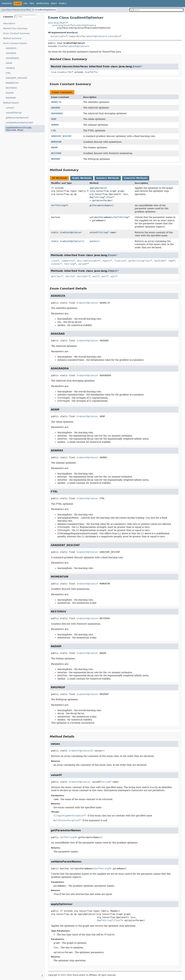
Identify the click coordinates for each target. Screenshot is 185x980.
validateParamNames (101, 217)
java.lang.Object (57, 23)
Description (10, 23)
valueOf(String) (14, 113)
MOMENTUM (12, 83)
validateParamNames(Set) (19, 123)
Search (63, 4)
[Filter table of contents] (25, 17)
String (100, 197)
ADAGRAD (11, 53)
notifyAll (83, 276)
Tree (32, 4)
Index (54, 4)
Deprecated (43, 4)
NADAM (10, 93)
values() (10, 108)
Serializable (58, 36)
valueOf (94, 232)
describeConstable (88, 261)
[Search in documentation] (156, 10)
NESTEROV (11, 88)
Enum (61, 46)
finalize (119, 261)
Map (91, 197)
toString (69, 264)
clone (54, 261)
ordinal (56, 264)
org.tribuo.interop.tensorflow (16, 10)
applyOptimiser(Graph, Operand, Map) (23, 129)
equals (106, 261)
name (171, 261)
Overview (7, 4)
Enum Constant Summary (16, 33)
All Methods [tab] (59, 178)
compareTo (67, 261)
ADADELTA (11, 48)
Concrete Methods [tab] (136, 178)
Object (113, 271)
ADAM (9, 63)
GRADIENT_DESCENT (17, 78)
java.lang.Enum (61, 25)
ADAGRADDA (12, 58)
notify (69, 276)
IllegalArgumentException (69, 816)
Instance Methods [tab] (108, 178)
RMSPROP (11, 98)
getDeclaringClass (139, 261)
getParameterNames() (17, 118)
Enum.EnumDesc (59, 72)
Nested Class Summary (15, 28)
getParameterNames (100, 205)
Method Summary (12, 38)
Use (25, 4)
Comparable (75, 36)
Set (53, 205)
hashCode (159, 261)
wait (95, 276)
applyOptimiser (98, 188)
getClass (56, 276)
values (93, 241)
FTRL (8, 73)
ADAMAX (10, 68)
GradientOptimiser (46, 10)
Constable (114, 36)
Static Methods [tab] (82, 178)
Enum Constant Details (15, 43)
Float (110, 197)
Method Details (11, 103)
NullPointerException (66, 820)
